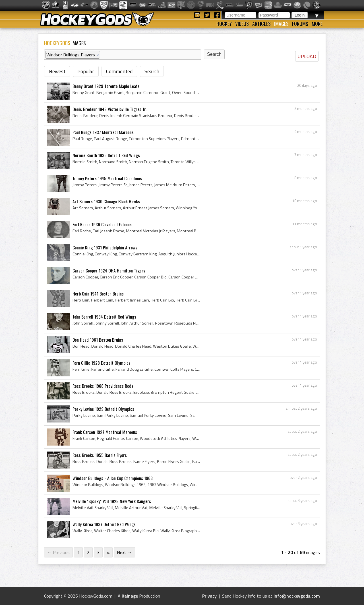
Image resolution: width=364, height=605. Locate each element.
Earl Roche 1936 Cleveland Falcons (102, 224)
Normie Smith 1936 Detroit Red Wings (106, 155)
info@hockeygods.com (297, 596)
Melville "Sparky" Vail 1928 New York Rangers (112, 501)
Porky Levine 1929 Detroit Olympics (103, 409)
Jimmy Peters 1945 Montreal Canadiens (107, 178)
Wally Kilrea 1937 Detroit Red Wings (104, 524)
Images (281, 24)
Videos (242, 24)
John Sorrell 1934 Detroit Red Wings (104, 317)
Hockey (224, 24)
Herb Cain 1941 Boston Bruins (98, 294)
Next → (124, 552)
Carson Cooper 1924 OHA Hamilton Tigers (109, 270)
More (317, 24)
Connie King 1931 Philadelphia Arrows (105, 247)
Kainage (130, 596)
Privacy (209, 596)
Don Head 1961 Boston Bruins (98, 340)
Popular (86, 71)
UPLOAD (307, 56)
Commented (119, 71)
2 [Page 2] (88, 552)
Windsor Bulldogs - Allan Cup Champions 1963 (113, 478)
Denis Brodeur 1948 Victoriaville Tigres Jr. (109, 109)
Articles (261, 24)
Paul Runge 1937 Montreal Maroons (103, 132)
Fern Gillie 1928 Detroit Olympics (102, 363)
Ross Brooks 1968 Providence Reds (103, 386)
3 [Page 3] (98, 552)
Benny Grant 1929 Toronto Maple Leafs (106, 86)
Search (152, 71)
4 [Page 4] (108, 552)
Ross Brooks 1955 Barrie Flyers (100, 455)
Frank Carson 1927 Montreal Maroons (105, 432)
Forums (300, 24)
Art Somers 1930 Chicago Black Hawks (106, 201)
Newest (57, 71)
